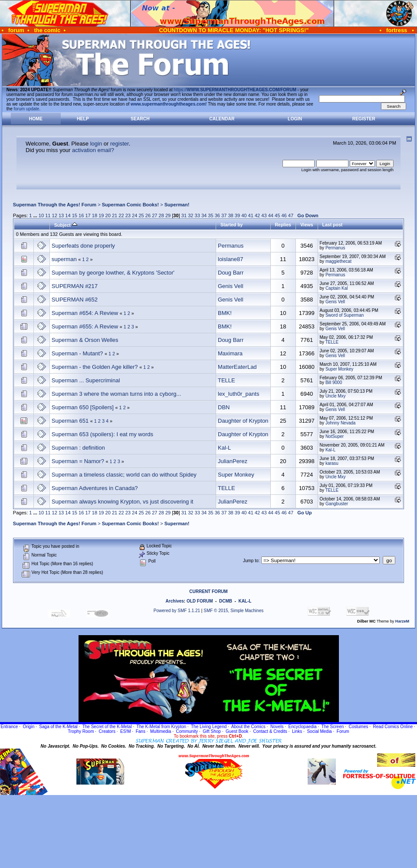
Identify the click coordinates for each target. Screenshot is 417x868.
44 (271, 215)
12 (55, 215)
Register (364, 119)
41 (251, 215)
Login (295, 119)
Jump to (251, 561)
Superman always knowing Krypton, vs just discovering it (123, 502)
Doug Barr (231, 273)
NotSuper (335, 436)
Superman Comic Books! (130, 205)
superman (64, 259)
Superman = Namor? (78, 461)
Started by (231, 225)
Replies (283, 225)
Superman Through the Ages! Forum (55, 205)
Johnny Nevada (341, 423)
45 (277, 215)
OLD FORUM (200, 601)
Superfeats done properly (83, 246)
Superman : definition (78, 448)
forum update (27, 109)
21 (115, 215)
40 (244, 215)
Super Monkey (339, 369)
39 (237, 215)
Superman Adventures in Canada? (95, 488)
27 (154, 215)
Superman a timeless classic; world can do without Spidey (124, 475)
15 (75, 215)
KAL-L (245, 601)
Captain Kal (337, 288)
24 (135, 215)
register (120, 144)
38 (230, 215)
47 (291, 215)
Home (36, 119)
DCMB (226, 601)
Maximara (230, 353)
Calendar (222, 119)
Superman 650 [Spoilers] (83, 407)
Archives (175, 601)
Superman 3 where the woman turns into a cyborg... (116, 394)
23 (128, 215)
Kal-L (224, 448)
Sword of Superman (345, 315)
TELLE (332, 342)
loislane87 (231, 259)
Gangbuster (337, 504)
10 (41, 215)
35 (210, 215)
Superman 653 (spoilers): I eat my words (102, 434)
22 (121, 215)
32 (190, 215)
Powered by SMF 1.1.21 (177, 611)
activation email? (93, 150)
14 (68, 215)
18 (95, 215)
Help (83, 119)
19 (101, 215)
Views (307, 225)
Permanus (231, 246)
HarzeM (402, 621)
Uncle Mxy (336, 396)
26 (148, 215)
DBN (224, 407)
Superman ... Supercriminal (86, 380)
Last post (333, 225)
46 (284, 215)
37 (224, 215)
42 (257, 215)
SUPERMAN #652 (75, 300)
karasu (332, 463)
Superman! (177, 205)
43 (264, 215)
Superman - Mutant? (77, 353)
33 (197, 215)
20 (108, 215)
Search (140, 119)
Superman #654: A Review (85, 313)
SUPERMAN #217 (75, 286)
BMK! (225, 313)
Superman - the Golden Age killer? (95, 367)
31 (184, 215)
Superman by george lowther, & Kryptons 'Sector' (113, 273)
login (96, 144)
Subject (66, 225)
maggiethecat (338, 261)
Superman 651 (70, 421)
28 (161, 215)
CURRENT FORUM (208, 591)
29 (168, 215)
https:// (235, 90)
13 (61, 215)
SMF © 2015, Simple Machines (233, 611)
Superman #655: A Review (85, 326)
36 (217, 215)
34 (204, 215)
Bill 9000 (334, 383)
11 (48, 215)
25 (141, 215)
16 (81, 215)
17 (88, 215)
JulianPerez (233, 461)
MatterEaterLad (237, 367)
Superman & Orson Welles (85, 340)
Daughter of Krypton (243, 421)
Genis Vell (231, 286)
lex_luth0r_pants (238, 394)
